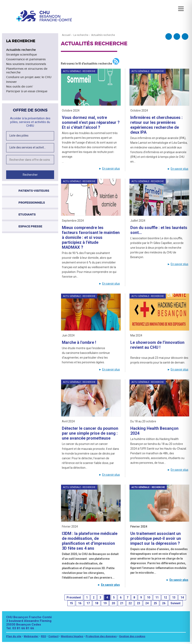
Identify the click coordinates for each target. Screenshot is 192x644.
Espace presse (30, 226)
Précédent (74, 597)
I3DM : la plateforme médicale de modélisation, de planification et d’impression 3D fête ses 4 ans (90, 541)
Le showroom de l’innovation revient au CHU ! (157, 345)
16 (80, 603)
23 (139, 603)
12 (165, 597)
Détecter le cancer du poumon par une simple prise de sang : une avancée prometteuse (90, 433)
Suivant (176, 603)
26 (164, 603)
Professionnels (32, 203)
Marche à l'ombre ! (79, 342)
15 (71, 603)
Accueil (66, 35)
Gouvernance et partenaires (26, 59)
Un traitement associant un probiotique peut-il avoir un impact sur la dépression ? (156, 538)
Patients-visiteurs (34, 191)
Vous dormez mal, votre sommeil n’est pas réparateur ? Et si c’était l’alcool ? (91, 122)
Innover (11, 82)
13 (174, 597)
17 (88, 603)
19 (105, 603)
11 (157, 597)
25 (155, 603)
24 (147, 603)
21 (122, 603)
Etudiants (27, 214)
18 (97, 603)
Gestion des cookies (132, 636)
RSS (43, 636)
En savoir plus (111, 169)
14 (182, 597)
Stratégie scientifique (22, 55)
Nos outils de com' (20, 87)
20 (113, 603)
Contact (53, 636)
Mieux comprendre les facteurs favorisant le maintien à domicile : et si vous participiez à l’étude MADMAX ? (91, 237)
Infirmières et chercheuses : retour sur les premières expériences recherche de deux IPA (156, 125)
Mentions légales (72, 636)
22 (130, 603)
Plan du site (14, 636)
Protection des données (101, 636)
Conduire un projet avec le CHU (29, 77)
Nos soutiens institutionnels (26, 64)
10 (149, 597)
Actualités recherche (21, 50)
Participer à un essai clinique (27, 91)
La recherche (81, 35)
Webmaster (31, 636)
